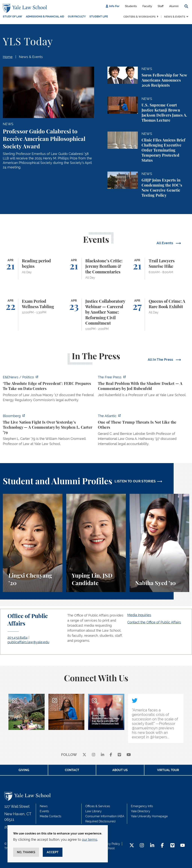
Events (44, 811)
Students (131, 6)
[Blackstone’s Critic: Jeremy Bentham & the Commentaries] (96, 269)
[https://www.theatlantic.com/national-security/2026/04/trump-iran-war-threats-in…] (144, 431)
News (44, 806)
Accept (53, 852)
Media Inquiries (139, 615)
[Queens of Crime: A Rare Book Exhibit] (159, 315)
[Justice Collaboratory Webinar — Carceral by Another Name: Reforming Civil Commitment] (96, 315)
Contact (72, 770)
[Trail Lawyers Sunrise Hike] (159, 269)
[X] (84, 755)
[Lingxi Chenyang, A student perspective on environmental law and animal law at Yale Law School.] (33, 543)
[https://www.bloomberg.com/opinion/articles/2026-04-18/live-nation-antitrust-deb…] (48, 431)
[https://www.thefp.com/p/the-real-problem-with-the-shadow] (144, 387)
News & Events (175, 17)
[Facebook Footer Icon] (162, 846)
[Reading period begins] (33, 269)
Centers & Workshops (139, 17)
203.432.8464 (18, 638)
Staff (161, 6)
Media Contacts (51, 816)
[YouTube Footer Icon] (183, 846)
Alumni (174, 6)
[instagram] (94, 755)
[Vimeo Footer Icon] (172, 846)
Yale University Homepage (149, 816)
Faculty (147, 6)
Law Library (93, 811)
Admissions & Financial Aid (45, 16)
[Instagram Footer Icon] (142, 846)
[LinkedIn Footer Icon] (152, 846)
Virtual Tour (168, 770)
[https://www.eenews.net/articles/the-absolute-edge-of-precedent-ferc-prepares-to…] (48, 390)
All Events (165, 243)
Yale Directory (141, 811)
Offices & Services (98, 806)
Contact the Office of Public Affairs (154, 622)
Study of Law (12, 16)
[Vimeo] (119, 755)
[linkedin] (103, 755)
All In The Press (161, 360)
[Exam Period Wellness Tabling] (33, 315)
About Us (120, 770)
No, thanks (26, 852)
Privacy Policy (110, 844)
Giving (24, 770)
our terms (90, 839)
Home (8, 57)
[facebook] (111, 755)
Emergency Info (142, 806)
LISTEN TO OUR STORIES (135, 481)
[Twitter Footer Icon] (132, 846)
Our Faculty (77, 16)
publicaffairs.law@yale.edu (28, 642)
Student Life (99, 16)
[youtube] (129, 755)
